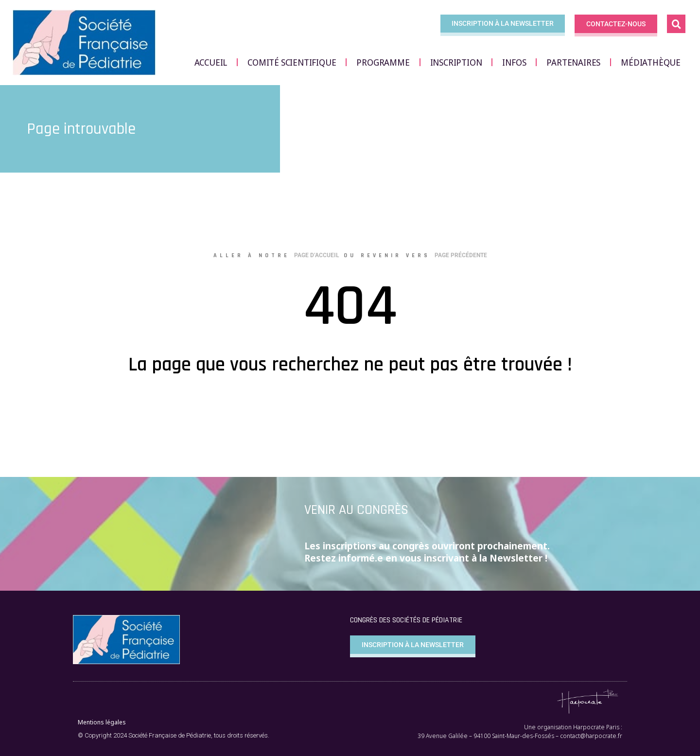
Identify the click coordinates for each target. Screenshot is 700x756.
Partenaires (573, 62)
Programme (383, 62)
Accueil (211, 62)
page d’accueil (317, 255)
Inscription (456, 62)
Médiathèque (651, 62)
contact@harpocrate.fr (591, 736)
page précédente (461, 255)
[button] (676, 24)
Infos (514, 62)
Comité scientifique (292, 62)
